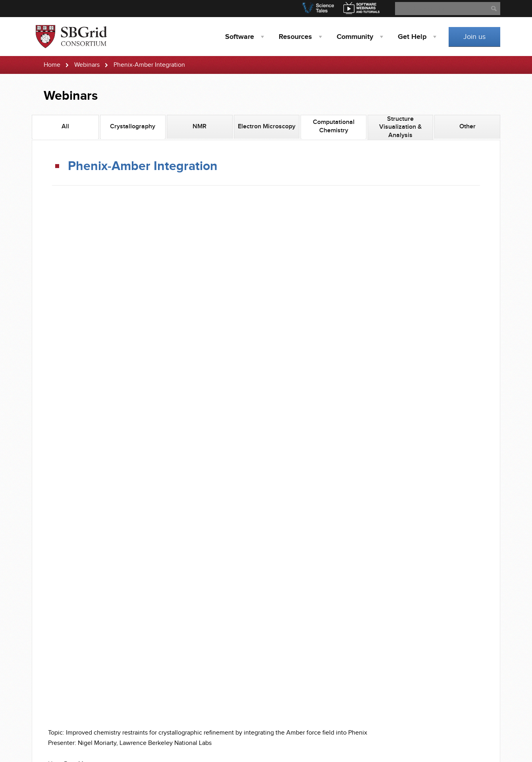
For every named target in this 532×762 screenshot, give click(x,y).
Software (240, 37)
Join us (474, 37)
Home (52, 65)
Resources (295, 37)
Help (412, 37)
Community (355, 37)
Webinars (87, 65)
